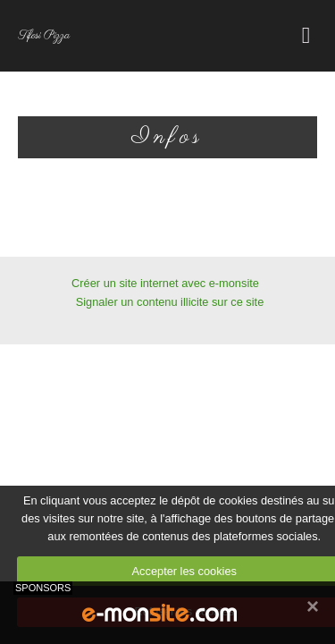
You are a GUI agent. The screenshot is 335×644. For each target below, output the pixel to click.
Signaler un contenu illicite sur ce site (170, 302)
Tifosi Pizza (44, 36)
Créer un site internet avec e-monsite (165, 283)
